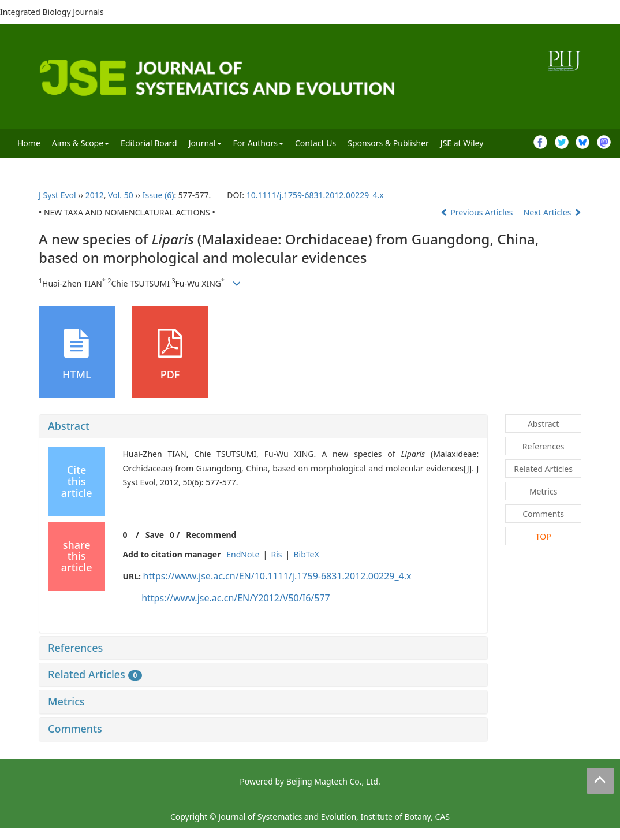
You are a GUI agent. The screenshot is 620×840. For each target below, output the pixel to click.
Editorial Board (149, 143)
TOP (544, 536)
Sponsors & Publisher (388, 143)
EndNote (243, 554)
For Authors (258, 143)
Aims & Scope (81, 143)
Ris (276, 554)
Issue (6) (158, 195)
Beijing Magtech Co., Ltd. (333, 781)
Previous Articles (478, 212)
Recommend (211, 535)
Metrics (66, 701)
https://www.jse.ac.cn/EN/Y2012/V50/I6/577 (236, 598)
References (75, 648)
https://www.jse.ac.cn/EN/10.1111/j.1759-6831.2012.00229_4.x (277, 576)
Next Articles (552, 212)
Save (155, 535)
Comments (75, 729)
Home (29, 143)
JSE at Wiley (462, 143)
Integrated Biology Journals (52, 12)
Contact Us (315, 143)
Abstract (69, 426)
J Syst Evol (57, 195)
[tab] (263, 426)
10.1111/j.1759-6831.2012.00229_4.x (315, 195)
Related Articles (95, 674)
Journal (205, 143)
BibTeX (306, 554)
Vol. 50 (121, 195)
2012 (95, 195)
